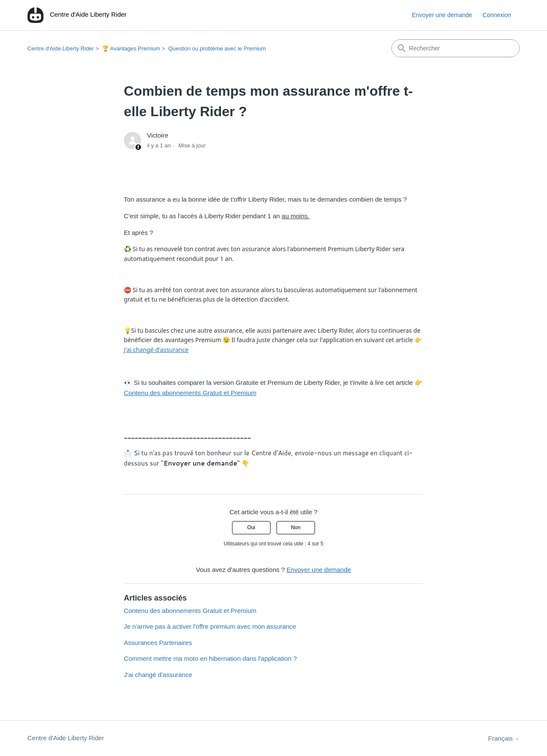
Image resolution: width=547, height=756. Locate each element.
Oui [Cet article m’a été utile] (251, 527)
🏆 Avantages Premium (131, 48)
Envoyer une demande (442, 15)
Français (504, 738)
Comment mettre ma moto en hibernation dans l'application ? (210, 658)
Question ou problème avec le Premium (217, 48)
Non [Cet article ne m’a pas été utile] (296, 527)
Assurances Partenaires (158, 643)
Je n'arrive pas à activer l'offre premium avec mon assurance (210, 626)
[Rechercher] (456, 48)
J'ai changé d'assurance (156, 350)
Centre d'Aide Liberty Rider (61, 48)
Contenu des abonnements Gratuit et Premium (190, 393)
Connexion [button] (497, 15)
